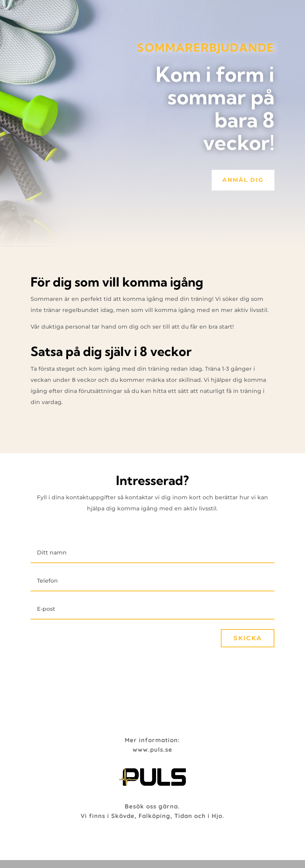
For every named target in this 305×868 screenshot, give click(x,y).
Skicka (248, 638)
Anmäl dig (243, 180)
